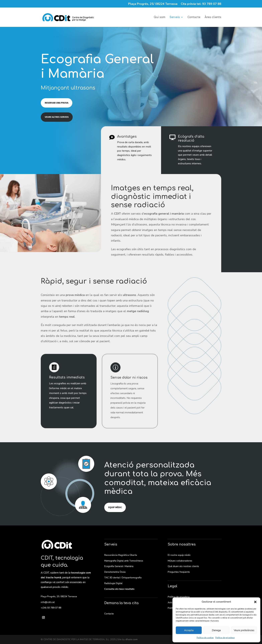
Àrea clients (213, 17)
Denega (216, 630)
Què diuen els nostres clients (183, 566)
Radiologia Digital (113, 583)
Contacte (194, 17)
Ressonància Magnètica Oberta (121, 555)
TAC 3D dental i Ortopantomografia (123, 578)
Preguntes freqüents (179, 572)
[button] (255, 602)
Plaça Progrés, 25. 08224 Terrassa (59, 596)
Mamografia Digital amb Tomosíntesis (124, 561)
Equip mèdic (115, 507)
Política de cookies (205, 638)
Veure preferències (244, 630)
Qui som (159, 17)
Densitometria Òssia (115, 572)
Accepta (189, 630)
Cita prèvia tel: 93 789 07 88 (201, 4)
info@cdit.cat (48, 602)
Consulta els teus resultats (119, 589)
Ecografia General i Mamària (119, 566)
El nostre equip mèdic (179, 555)
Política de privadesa (225, 638)
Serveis (175, 17)
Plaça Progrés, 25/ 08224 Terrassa (153, 4)
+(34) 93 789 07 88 (51, 608)
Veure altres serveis (57, 117)
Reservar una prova (57, 103)
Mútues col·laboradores (180, 561)
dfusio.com (131, 639)
